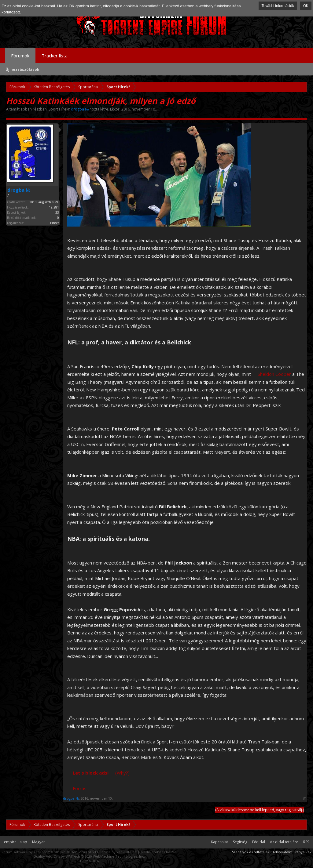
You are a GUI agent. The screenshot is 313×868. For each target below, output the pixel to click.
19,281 (54, 207)
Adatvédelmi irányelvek (292, 852)
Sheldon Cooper (274, 374)
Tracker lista (55, 56)
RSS (306, 842)
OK (306, 6)
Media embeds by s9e (158, 852)
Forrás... (81, 788)
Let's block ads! (91, 773)
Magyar (39, 842)
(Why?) (122, 773)
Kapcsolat (219, 842)
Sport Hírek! (59, 109)
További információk (278, 6)
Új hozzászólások (22, 69)
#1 (305, 798)
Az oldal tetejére (284, 842)
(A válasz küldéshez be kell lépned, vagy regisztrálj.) (260, 810)
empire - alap (16, 842)
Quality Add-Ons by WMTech (89, 856)
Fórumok (20, 56)
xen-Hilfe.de (127, 852)
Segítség (240, 842)
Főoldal (259, 842)
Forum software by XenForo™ (47, 852)
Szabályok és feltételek (251, 852)
